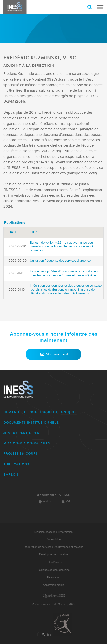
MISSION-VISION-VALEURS (27, 443)
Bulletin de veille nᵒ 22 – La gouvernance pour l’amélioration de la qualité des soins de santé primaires (62, 247)
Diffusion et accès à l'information (54, 532)
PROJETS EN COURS (21, 454)
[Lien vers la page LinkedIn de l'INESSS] (49, 635)
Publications (15, 223)
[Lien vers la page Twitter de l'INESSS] (43, 635)
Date (13, 232)
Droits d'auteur (54, 562)
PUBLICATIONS (16, 464)
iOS (65, 501)
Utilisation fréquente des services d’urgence (60, 261)
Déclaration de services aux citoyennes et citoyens (54, 547)
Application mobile (54, 585)
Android (45, 501)
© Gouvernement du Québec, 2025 (54, 604)
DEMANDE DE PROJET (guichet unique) (40, 412)
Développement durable (54, 555)
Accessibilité (54, 539)
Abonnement (54, 354)
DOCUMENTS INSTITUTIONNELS (31, 422)
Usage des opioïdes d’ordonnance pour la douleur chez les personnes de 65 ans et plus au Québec (64, 273)
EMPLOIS (11, 475)
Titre (34, 232)
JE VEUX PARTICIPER (21, 433)
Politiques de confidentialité (54, 570)
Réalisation (54, 577)
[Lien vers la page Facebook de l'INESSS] (38, 635)
